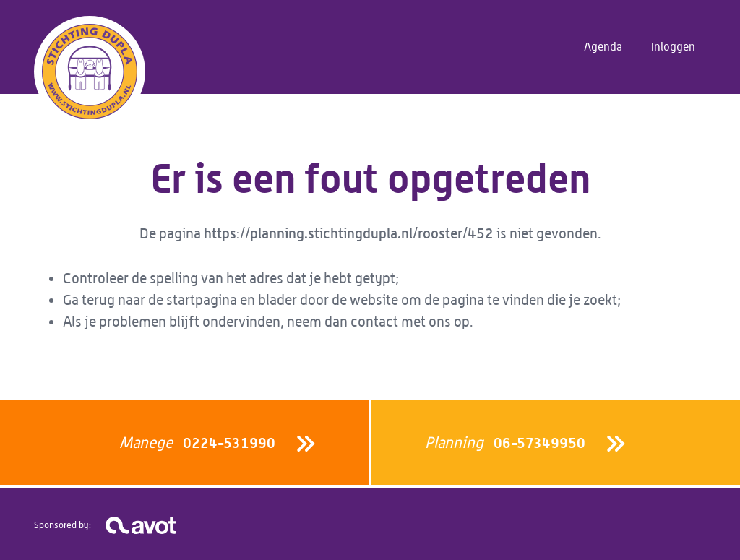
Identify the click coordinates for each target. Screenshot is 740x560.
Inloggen (673, 47)
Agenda (603, 47)
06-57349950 (505, 443)
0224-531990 (197, 443)
